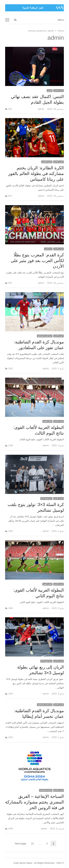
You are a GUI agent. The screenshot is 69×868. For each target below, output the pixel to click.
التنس (50, 91)
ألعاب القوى (48, 421)
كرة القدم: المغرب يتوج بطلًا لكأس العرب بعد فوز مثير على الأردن (37, 261)
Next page (21, 844)
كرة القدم (48, 249)
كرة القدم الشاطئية (45, 336)
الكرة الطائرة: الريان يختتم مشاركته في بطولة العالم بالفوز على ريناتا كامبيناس (36, 173)
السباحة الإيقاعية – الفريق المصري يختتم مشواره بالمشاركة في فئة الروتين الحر (34, 802)
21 (32, 843)
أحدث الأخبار (59, 91)
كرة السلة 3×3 (46, 498)
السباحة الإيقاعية (46, 790)
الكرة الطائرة (47, 162)
